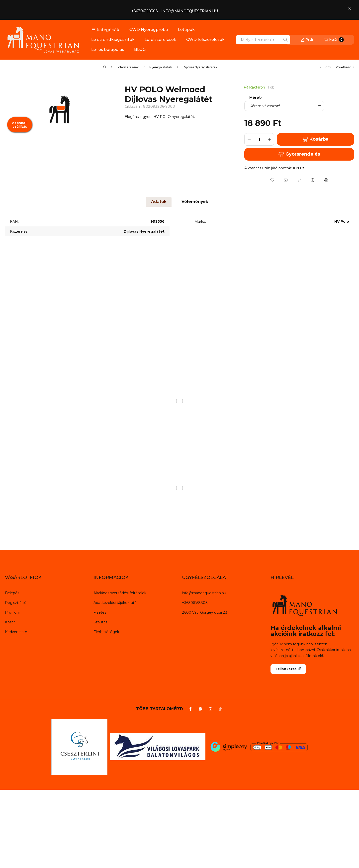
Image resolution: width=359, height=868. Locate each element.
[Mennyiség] (259, 139)
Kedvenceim (16, 632)
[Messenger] (200, 709)
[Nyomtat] (326, 180)
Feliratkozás (288, 669)
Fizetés (100, 612)
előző (325, 67)
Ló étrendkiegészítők (113, 40)
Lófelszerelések (160, 40)
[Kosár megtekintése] (334, 40)
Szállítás (100, 622)
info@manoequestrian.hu (204, 593)
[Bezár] (350, 8)
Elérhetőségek (106, 632)
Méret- (256, 98)
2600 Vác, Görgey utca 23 (205, 612)
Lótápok (186, 30)
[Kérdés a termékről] (313, 180)
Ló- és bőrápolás (108, 49)
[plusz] (269, 139)
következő (345, 67)
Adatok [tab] (159, 202)
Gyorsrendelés (299, 154)
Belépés (12, 593)
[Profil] (307, 40)
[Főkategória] (104, 67)
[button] (105, 30)
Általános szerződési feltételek (120, 593)
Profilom (13, 612)
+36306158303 (195, 603)
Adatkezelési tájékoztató (115, 603)
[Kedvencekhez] (272, 180)
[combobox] (263, 40)
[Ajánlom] (286, 180)
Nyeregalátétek (161, 67)
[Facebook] (190, 709)
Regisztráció (16, 603)
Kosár (10, 622)
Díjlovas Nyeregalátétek (200, 67)
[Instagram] (210, 709)
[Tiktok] (220, 709)
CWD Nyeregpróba (149, 30)
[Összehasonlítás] (299, 180)
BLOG (140, 49)
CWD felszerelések (205, 40)
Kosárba (315, 139)
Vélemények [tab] (195, 202)
